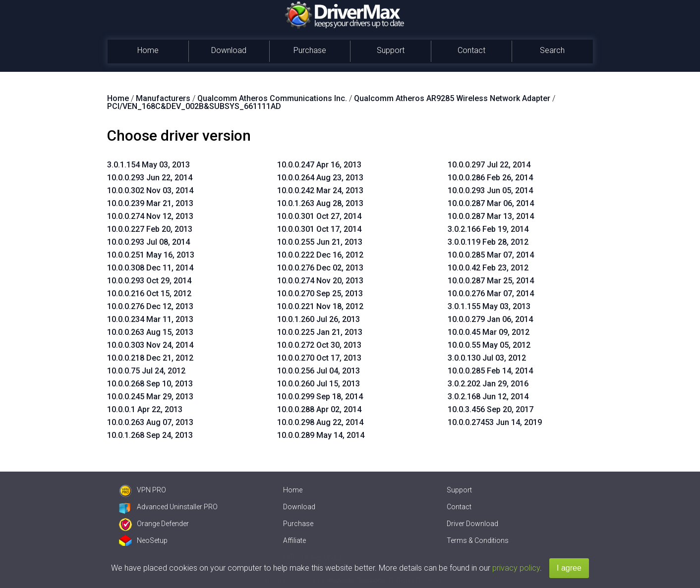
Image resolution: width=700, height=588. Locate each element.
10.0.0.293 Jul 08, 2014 (148, 242)
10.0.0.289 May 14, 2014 (321, 435)
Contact (471, 50)
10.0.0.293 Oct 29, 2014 (149, 281)
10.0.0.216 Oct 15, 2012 (149, 294)
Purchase (310, 50)
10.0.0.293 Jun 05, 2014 (490, 190)
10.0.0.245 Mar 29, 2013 (150, 397)
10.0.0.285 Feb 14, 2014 (490, 371)
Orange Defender (154, 524)
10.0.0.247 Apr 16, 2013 (319, 165)
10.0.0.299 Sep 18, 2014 (320, 397)
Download (229, 50)
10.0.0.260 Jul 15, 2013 (319, 384)
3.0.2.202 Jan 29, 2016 (488, 384)
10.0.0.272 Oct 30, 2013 (319, 345)
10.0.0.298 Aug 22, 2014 (320, 422)
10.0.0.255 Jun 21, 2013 (320, 242)
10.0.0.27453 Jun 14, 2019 (495, 422)
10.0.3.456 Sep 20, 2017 (491, 409)
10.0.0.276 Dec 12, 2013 (150, 306)
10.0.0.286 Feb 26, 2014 (490, 178)
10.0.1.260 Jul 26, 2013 (319, 319)
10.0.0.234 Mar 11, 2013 (150, 319)
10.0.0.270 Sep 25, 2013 (320, 294)
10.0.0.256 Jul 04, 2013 (319, 371)
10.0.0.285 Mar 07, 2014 (491, 255)
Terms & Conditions (478, 540)
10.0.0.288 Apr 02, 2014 (319, 409)
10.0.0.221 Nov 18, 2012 (320, 306)
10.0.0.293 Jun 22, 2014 (150, 178)
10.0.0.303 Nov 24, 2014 (150, 345)
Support (391, 50)
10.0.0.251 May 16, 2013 (151, 255)
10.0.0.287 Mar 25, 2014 (491, 281)
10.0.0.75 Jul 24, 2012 (146, 371)
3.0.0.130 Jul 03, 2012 (487, 358)
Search (552, 50)
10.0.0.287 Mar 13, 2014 (491, 216)
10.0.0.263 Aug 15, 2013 (150, 332)
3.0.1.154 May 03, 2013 (148, 165)
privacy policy (516, 568)
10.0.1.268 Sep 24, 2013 (150, 435)
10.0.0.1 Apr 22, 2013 (145, 409)
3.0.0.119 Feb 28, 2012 (488, 242)
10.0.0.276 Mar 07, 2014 (491, 294)
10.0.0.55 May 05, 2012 (489, 345)
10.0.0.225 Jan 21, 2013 (320, 332)
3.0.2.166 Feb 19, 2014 (488, 229)
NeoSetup (143, 540)
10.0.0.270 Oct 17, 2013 (319, 358)
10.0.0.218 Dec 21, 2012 (150, 358)
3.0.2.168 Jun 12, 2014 (488, 397)
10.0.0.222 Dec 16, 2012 (320, 255)
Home (148, 50)
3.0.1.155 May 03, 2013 (489, 306)
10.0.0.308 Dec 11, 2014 (150, 268)
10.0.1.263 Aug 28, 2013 (320, 203)
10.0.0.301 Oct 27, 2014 (319, 216)
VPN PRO (143, 490)
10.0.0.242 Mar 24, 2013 (320, 190)
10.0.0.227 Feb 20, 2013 (150, 229)
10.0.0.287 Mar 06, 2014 (491, 203)
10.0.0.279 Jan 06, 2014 (490, 319)
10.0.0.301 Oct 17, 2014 (319, 229)
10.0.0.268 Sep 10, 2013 (150, 384)
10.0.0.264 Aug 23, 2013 (320, 178)
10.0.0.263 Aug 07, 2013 (150, 422)
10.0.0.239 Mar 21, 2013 (150, 203)
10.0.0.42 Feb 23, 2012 (488, 268)
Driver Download (472, 524)
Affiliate (294, 540)
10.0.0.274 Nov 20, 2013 (320, 281)
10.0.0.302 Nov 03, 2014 (150, 190)
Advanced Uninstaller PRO (168, 507)
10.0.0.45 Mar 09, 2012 (489, 332)
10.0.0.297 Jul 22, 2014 (489, 165)
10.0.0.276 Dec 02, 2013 (320, 268)
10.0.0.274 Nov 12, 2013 (150, 216)
